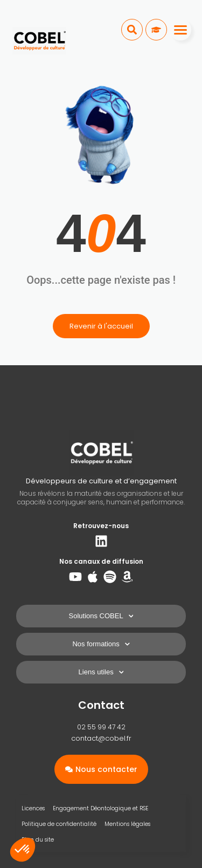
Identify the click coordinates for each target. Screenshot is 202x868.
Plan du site (38, 840)
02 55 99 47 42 (101, 727)
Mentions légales (127, 824)
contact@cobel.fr (101, 738)
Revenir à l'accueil (101, 326)
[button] (132, 30)
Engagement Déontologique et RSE (100, 808)
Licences (33, 808)
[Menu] (180, 30)
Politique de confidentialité (59, 824)
